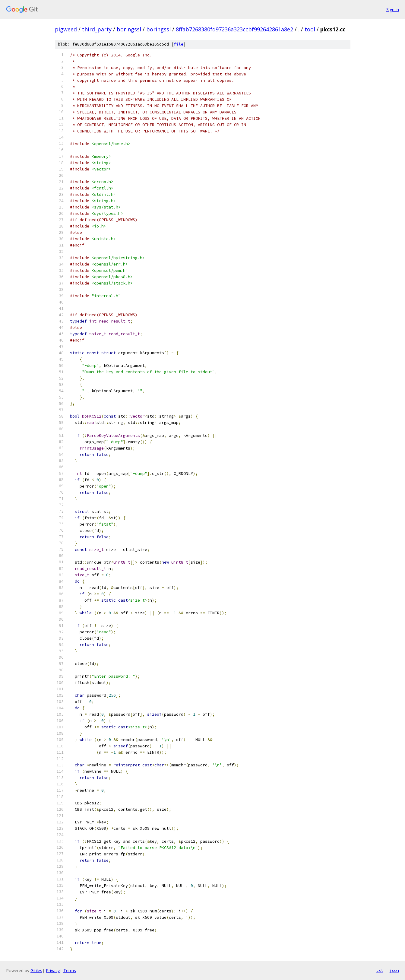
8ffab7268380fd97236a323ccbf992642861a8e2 (234, 29)
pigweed (66, 29)
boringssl (129, 29)
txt (380, 970)
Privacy (53, 970)
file (179, 44)
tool (310, 29)
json (394, 970)
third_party (97, 29)
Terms (70, 970)
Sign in (393, 10)
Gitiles (36, 970)
